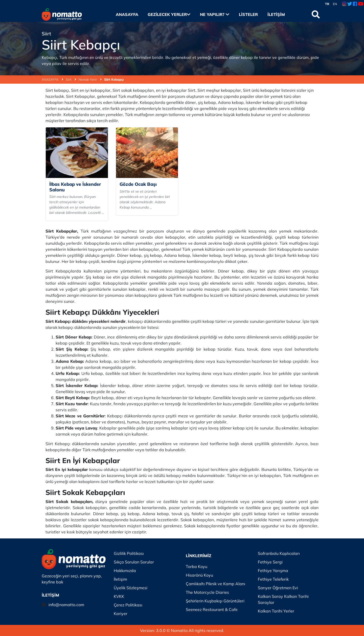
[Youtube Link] (361, 4)
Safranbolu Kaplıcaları (279, 553)
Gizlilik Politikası (129, 553)
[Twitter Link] (350, 4)
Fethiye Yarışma (273, 571)
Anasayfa (127, 14)
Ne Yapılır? (215, 14)
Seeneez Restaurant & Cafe (212, 609)
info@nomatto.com (66, 605)
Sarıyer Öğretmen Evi (278, 588)
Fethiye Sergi (270, 562)
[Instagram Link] (344, 4)
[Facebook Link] (355, 4)
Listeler (248, 14)
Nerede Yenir (90, 79)
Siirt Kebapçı (114, 79)
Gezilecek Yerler (169, 14)
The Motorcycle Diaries (207, 592)
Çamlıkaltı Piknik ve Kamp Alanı (215, 584)
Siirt (71, 79)
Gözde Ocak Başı (138, 184)
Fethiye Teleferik (273, 579)
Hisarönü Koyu (199, 575)
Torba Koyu (197, 566)
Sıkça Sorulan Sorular (134, 562)
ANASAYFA (52, 79)
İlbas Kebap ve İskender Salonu (75, 187)
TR (327, 4)
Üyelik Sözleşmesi (131, 588)
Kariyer (121, 614)
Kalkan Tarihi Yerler (276, 611)
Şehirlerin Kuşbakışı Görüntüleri (215, 601)
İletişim (276, 14)
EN (335, 4)
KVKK (119, 596)
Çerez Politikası (128, 605)
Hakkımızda (125, 571)
